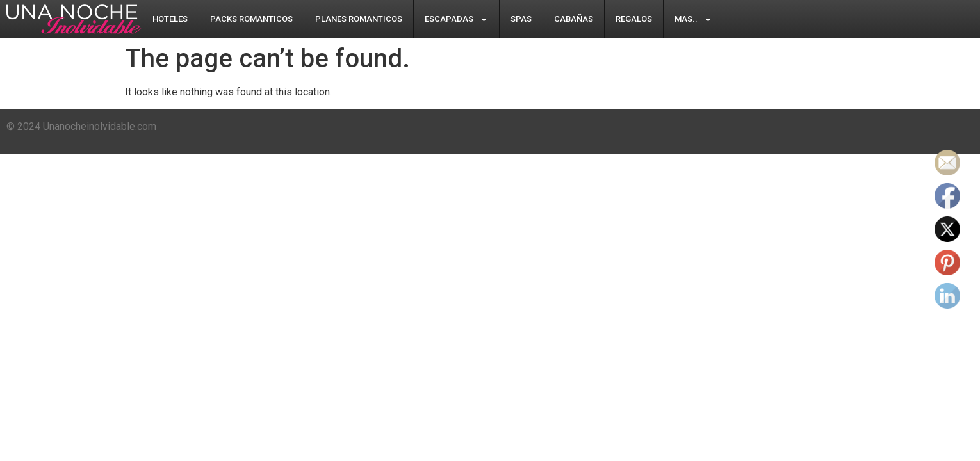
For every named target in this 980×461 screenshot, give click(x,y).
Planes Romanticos (359, 19)
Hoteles (170, 19)
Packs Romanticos (251, 19)
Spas (521, 19)
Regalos (634, 19)
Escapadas (456, 20)
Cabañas (574, 19)
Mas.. (693, 20)
